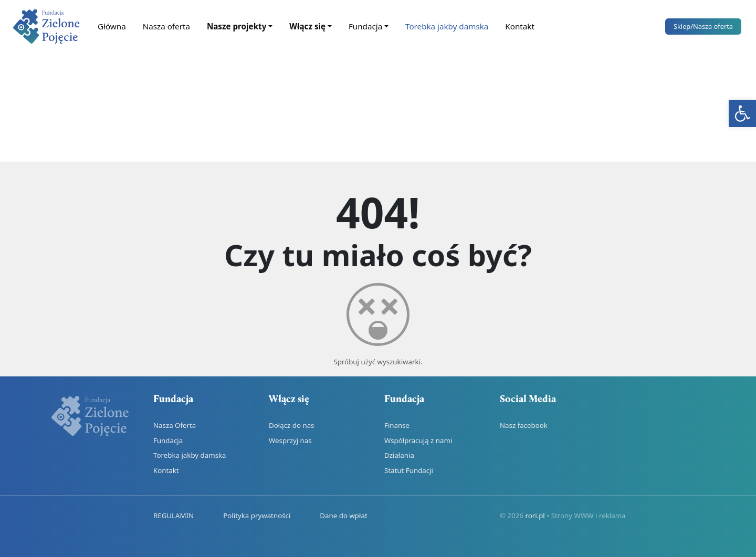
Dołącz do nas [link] (291, 425)
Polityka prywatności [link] (257, 516)
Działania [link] (399, 455)
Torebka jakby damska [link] (447, 26)
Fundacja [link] (365, 26)
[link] (742, 113)
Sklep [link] (703, 26)
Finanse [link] (397, 425)
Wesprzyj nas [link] (290, 440)
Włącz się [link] (307, 26)
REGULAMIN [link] (174, 516)
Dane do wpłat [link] (343, 516)
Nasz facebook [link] (524, 425)
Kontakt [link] (520, 26)
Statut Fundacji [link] (409, 470)
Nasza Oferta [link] (175, 425)
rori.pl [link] (535, 516)
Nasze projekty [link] (237, 26)
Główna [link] (112, 26)
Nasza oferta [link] (166, 26)
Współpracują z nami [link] (418, 440)
